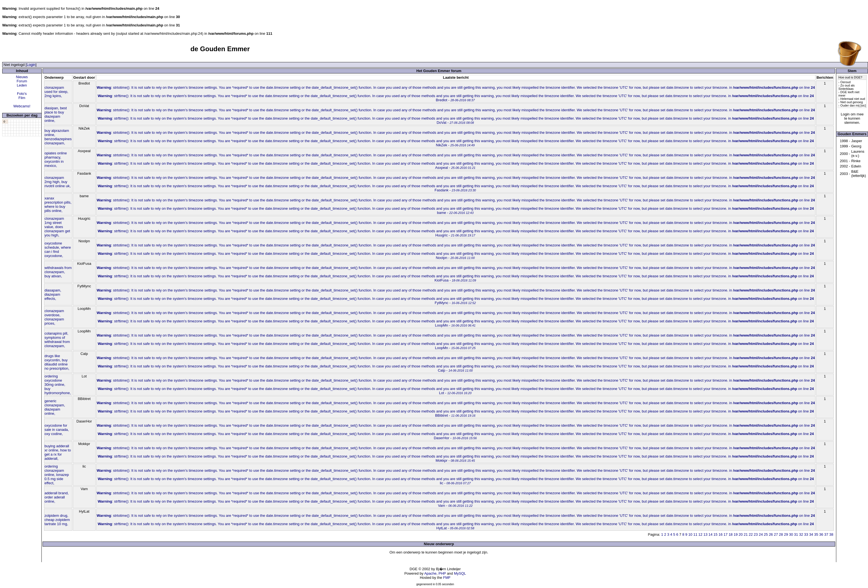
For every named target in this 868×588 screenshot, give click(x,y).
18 (731, 534)
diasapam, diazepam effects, (53, 294)
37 (826, 534)
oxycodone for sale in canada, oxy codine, (57, 430)
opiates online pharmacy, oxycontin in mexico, (56, 159)
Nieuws (22, 77)
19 (736, 534)
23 (756, 534)
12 (700, 534)
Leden (22, 85)
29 (786, 534)
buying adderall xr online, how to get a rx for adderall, (58, 452)
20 (741, 534)
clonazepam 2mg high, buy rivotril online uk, (58, 182)
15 (716, 534)
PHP (442, 573)
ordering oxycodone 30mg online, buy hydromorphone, (58, 385)
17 (726, 534)
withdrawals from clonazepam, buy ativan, (58, 272)
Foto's (22, 94)
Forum (22, 81)
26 (771, 534)
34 (811, 534)
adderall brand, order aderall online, (57, 497)
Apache (430, 573)
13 (705, 534)
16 (721, 534)
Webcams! (22, 106)
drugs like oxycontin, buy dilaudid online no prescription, (57, 362)
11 (695, 534)
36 (821, 534)
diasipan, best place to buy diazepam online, (56, 114)
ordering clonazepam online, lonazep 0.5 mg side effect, (57, 475)
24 (761, 534)
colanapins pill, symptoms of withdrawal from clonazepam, (57, 340)
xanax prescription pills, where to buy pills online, (58, 204)
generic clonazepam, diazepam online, (55, 407)
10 (690, 534)
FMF (447, 578)
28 (781, 534)
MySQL (460, 573)
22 (751, 534)
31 (796, 534)
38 (831, 534)
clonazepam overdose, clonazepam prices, (54, 317)
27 (776, 534)
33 (806, 534)
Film (22, 98)
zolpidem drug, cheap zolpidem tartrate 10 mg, (57, 520)
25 (766, 534)
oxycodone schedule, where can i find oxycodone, (58, 249)
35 (816, 534)
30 (791, 534)
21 (746, 534)
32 (801, 534)
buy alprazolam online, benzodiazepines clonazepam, (58, 137)
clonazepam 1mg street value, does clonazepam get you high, (57, 227)
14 (711, 534)
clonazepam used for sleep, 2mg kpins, (56, 92)
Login (31, 65)
